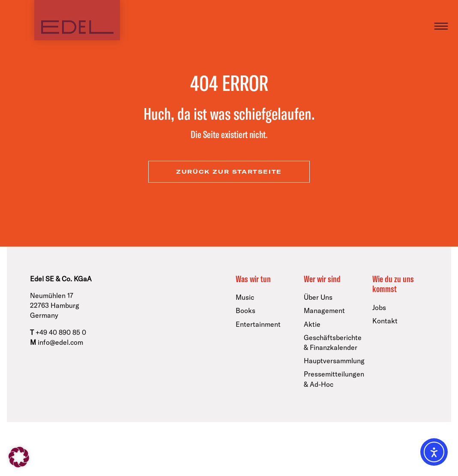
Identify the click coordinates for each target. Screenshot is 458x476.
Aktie (312, 324)
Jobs (379, 307)
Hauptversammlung (334, 361)
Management (324, 310)
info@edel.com (60, 342)
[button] (19, 457)
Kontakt (385, 321)
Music (245, 297)
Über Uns (318, 297)
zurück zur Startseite (229, 172)
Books (245, 310)
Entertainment (258, 324)
